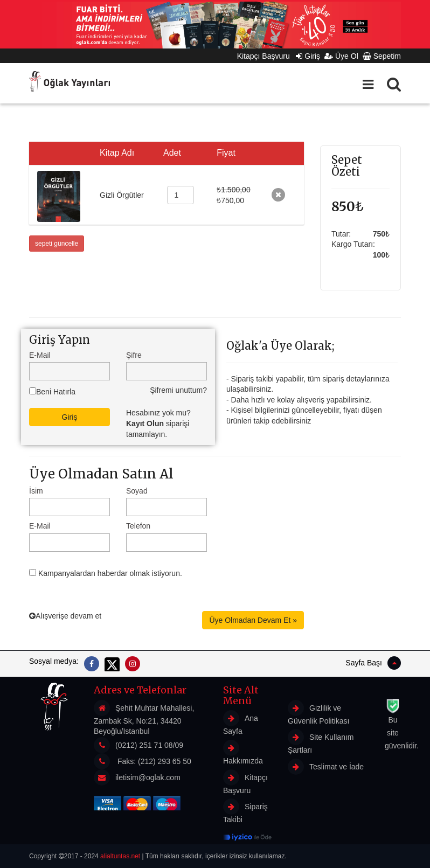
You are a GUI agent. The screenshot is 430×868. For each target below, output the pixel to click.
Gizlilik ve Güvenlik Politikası (318, 713)
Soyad (137, 491)
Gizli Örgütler (122, 195)
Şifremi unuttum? (178, 390)
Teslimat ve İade (326, 767)
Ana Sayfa (241, 723)
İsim (36, 491)
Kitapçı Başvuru (267, 56)
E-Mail (40, 355)
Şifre (134, 355)
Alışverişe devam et (65, 616)
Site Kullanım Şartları (321, 742)
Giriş (308, 56)
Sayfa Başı (373, 663)
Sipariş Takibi (245, 811)
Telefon (138, 526)
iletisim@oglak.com (148, 777)
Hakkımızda (243, 752)
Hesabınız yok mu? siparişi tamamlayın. (158, 423)
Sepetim (382, 56)
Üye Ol (341, 56)
